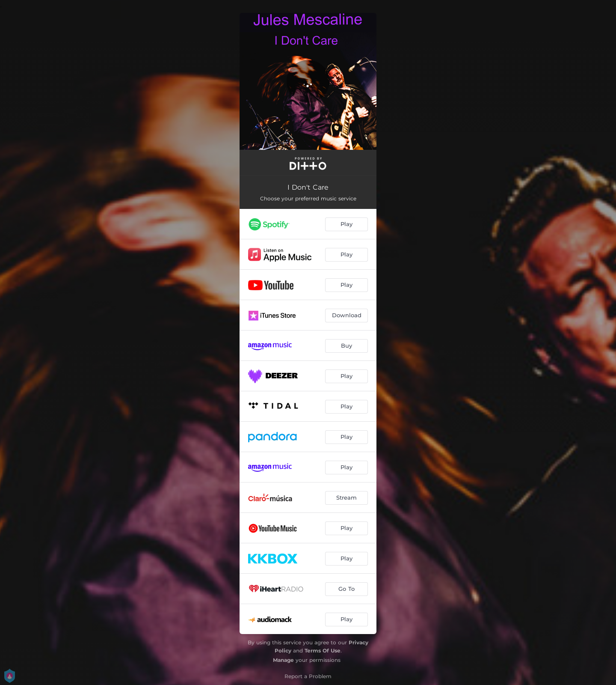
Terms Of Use (323, 651)
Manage (283, 660)
